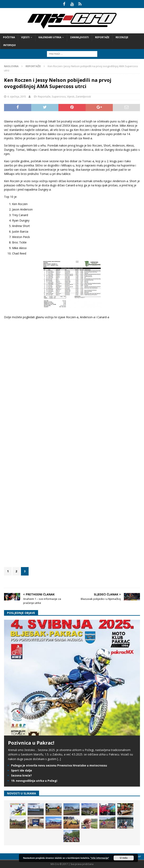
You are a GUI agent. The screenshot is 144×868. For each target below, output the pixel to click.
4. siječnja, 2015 (17, 96)
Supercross (59, 96)
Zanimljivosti (79, 37)
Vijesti (25, 37)
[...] (59, 759)
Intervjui (9, 45)
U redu (124, 858)
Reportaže (102, 37)
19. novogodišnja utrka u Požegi (34, 781)
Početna (9, 37)
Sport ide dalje (22, 770)
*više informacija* (100, 858)
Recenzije (122, 37)
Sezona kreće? (21, 775)
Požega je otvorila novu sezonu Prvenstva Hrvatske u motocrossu (59, 765)
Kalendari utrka (50, 37)
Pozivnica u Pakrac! (31, 743)
